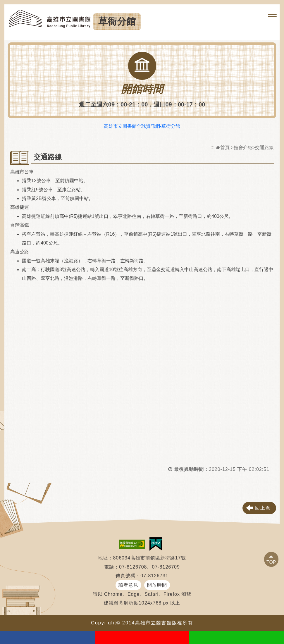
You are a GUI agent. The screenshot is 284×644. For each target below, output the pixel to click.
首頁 (223, 148)
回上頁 (263, 508)
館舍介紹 (243, 148)
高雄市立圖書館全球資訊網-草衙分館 (142, 126)
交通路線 (264, 148)
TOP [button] (271, 562)
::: (212, 148)
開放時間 (157, 585)
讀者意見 (128, 585)
